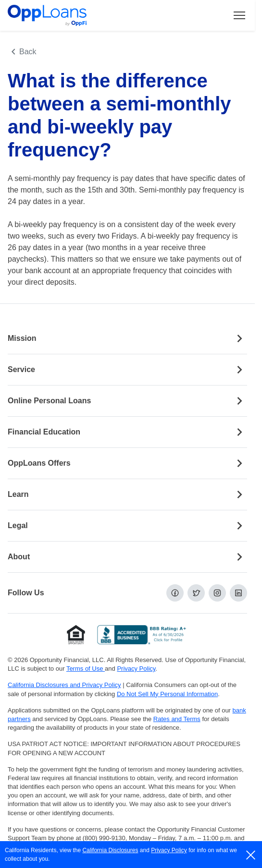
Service (127, 370)
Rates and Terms (177, 719)
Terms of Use (86, 669)
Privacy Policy (169, 850)
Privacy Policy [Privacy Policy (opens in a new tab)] (136, 669)
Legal (127, 526)
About (127, 557)
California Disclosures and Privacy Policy (64, 685)
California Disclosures (110, 850)
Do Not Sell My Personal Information (167, 694)
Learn (127, 494)
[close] (251, 855)
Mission (127, 338)
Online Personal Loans (127, 401)
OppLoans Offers (127, 463)
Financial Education (127, 432)
